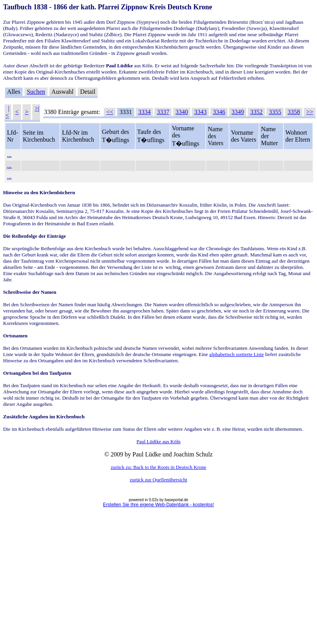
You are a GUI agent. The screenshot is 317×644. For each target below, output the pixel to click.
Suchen (36, 92)
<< (110, 112)
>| (37, 108)
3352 (256, 112)
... (9, 155)
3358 (294, 112)
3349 (238, 112)
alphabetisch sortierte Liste (236, 354)
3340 (182, 112)
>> (310, 112)
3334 (144, 112)
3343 (200, 112)
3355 (275, 112)
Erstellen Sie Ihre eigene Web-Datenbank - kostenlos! (158, 505)
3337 (163, 112)
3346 (219, 112)
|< (7, 112)
